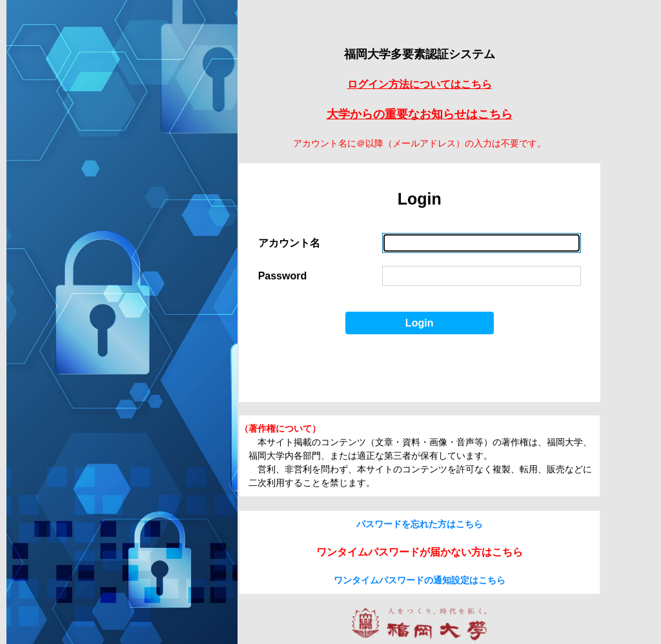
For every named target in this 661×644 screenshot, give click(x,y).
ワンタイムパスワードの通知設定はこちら (420, 580)
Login (420, 323)
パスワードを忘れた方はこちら (420, 524)
